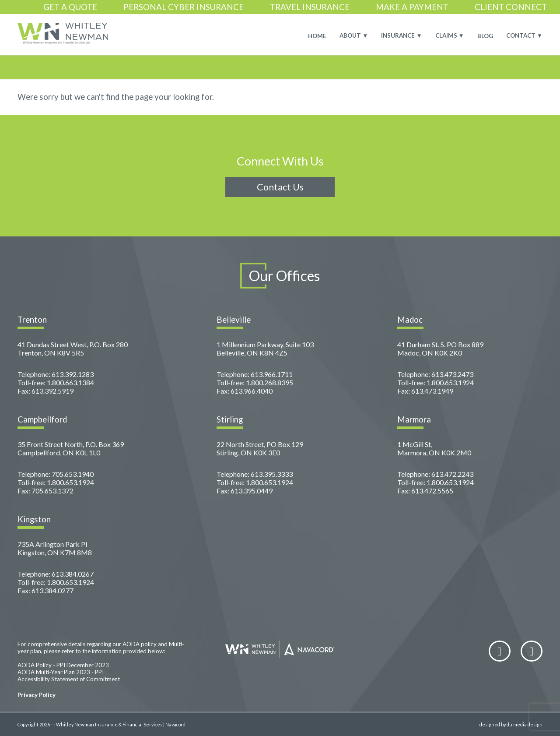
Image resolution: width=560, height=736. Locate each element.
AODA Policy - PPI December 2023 (63, 665)
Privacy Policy (37, 695)
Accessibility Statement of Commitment (69, 679)
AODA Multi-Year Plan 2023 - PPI (61, 672)
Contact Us (280, 187)
